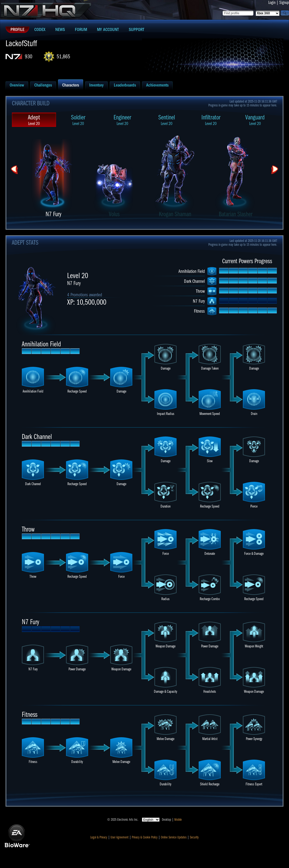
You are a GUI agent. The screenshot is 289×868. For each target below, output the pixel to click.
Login (272, 2)
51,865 (63, 57)
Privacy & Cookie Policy (145, 837)
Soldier (78, 120)
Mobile (178, 820)
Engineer (122, 120)
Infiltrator (211, 120)
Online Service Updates (174, 837)
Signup (284, 2)
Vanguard (255, 120)
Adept (34, 120)
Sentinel (167, 120)
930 (29, 57)
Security (194, 837)
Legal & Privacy (99, 837)
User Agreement (119, 837)
